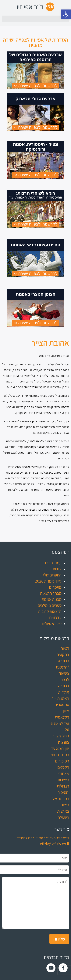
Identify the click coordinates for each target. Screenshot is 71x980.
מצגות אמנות (52, 599)
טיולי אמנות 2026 (48, 581)
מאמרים (55, 587)
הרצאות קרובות (50, 611)
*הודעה (35, 903)
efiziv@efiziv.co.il (55, 844)
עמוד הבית (53, 563)
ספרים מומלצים (50, 605)
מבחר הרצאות (51, 593)
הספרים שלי (52, 575)
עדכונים (55, 617)
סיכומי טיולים (52, 624)
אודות (57, 569)
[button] (66, 14)
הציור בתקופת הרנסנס (63, 654)
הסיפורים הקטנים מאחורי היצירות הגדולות (62, 773)
